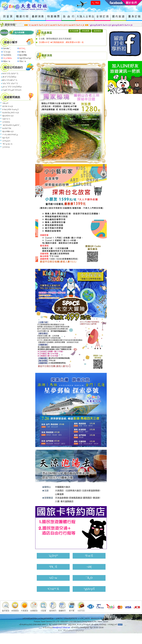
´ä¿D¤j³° (53, 556)
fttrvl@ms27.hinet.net (62, 628)
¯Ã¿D (89, 578)
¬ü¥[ (89, 567)
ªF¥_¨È (53, 567)
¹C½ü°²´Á (53, 589)
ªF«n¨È (89, 556)
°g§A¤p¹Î (89, 589)
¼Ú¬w (53, 578)
